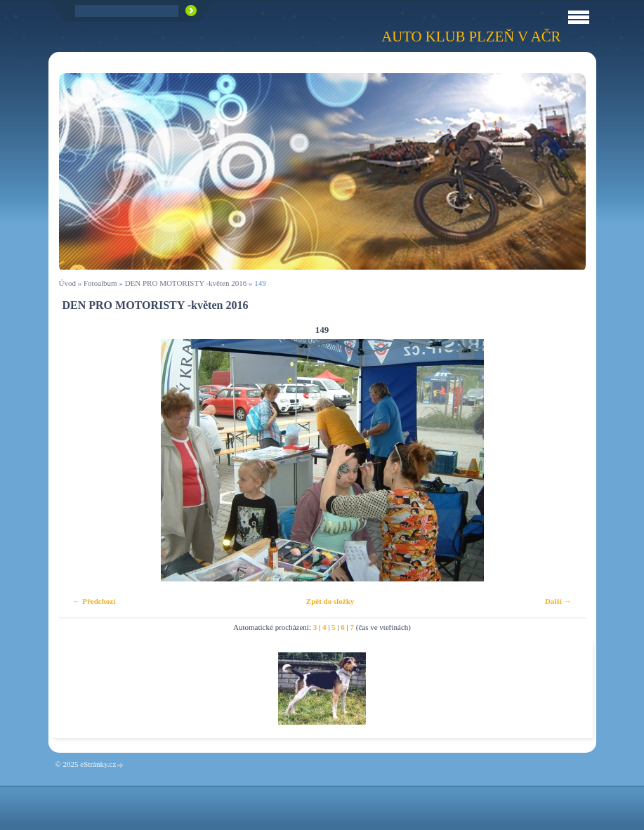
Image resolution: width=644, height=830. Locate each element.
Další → (558, 601)
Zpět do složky (330, 601)
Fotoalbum (100, 283)
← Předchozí (94, 601)
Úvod (67, 283)
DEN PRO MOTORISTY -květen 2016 (186, 283)
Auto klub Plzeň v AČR (471, 36)
